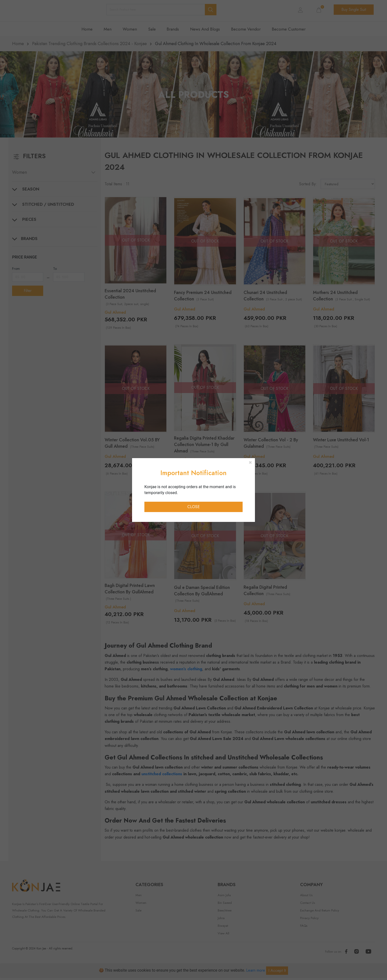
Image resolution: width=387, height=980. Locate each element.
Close (193, 507)
